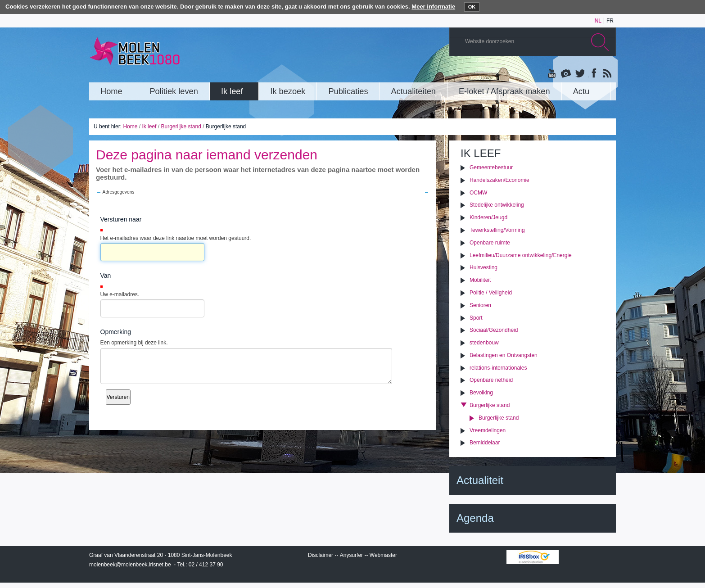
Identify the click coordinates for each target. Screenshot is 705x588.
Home (130, 127)
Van (106, 276)
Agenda (475, 518)
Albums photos (566, 74)
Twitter (579, 74)
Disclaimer (321, 555)
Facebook (593, 74)
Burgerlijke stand (181, 127)
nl (598, 21)
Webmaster (383, 555)
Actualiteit (480, 480)
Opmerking (116, 332)
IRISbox (533, 557)
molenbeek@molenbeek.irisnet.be (130, 565)
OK (472, 7)
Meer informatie (433, 7)
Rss (606, 74)
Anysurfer (351, 555)
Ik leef (149, 127)
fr (610, 21)
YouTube (552, 74)
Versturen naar (121, 219)
